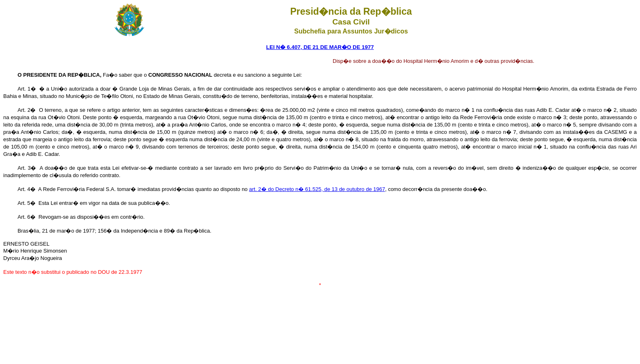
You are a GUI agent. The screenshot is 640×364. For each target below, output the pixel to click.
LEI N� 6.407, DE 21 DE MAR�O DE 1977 (320, 47)
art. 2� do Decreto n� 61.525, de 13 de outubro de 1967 (317, 189)
